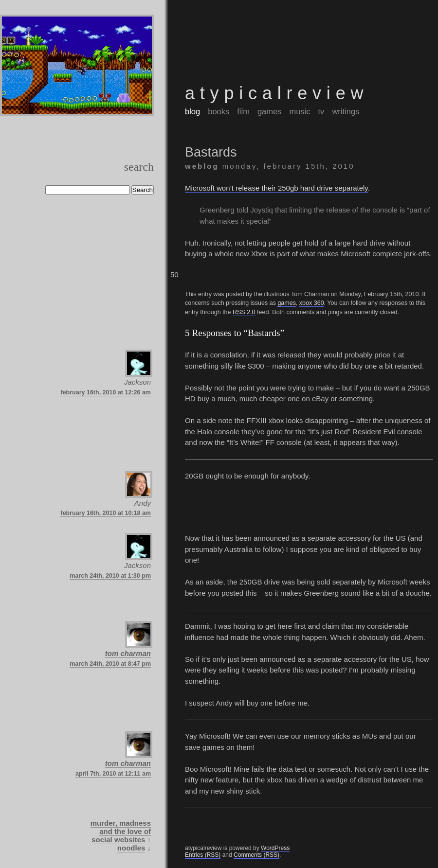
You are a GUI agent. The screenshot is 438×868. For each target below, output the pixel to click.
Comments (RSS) (256, 855)
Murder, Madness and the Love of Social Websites (121, 831)
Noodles (131, 848)
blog (192, 111)
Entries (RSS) (203, 855)
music (300, 111)
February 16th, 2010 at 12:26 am (106, 392)
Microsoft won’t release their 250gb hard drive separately (276, 188)
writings (346, 111)
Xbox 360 (312, 303)
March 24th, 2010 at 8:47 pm (110, 664)
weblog (202, 166)
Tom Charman (128, 653)
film (243, 111)
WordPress (275, 848)
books (219, 111)
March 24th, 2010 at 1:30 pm (110, 576)
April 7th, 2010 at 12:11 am (113, 774)
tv (321, 111)
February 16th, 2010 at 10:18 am (106, 513)
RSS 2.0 (244, 312)
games (270, 111)
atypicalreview (277, 93)
